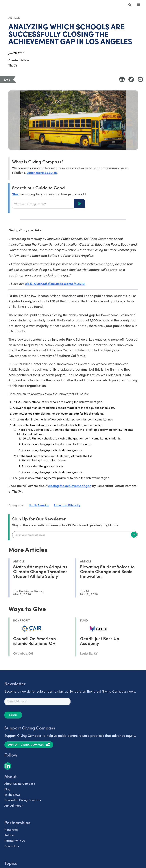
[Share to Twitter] (131, 79)
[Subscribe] (134, 535)
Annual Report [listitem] (14, 805)
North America (39, 505)
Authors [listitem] (9, 835)
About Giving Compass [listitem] (20, 783)
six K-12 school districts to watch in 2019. (55, 284)
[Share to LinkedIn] (122, 79)
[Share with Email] (140, 79)
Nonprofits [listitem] (11, 830)
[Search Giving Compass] (130, 5)
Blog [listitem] (7, 789)
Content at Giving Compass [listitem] (23, 800)
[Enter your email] (75, 535)
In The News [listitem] (12, 794)
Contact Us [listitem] (12, 846)
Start (16, 194)
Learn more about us (42, 172)
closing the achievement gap (70, 486)
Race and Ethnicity (67, 505)
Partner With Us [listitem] (15, 840)
